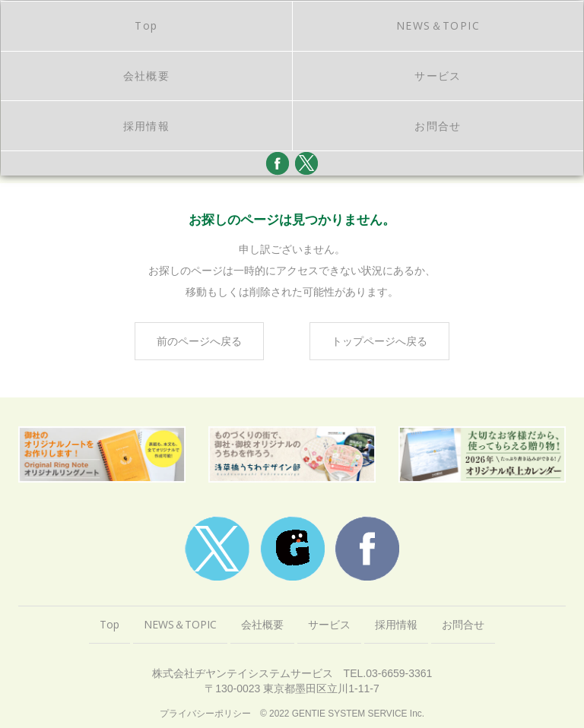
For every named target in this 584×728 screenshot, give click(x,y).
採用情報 (147, 126)
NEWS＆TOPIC (438, 25)
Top (146, 25)
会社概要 (147, 76)
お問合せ (438, 126)
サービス (438, 76)
